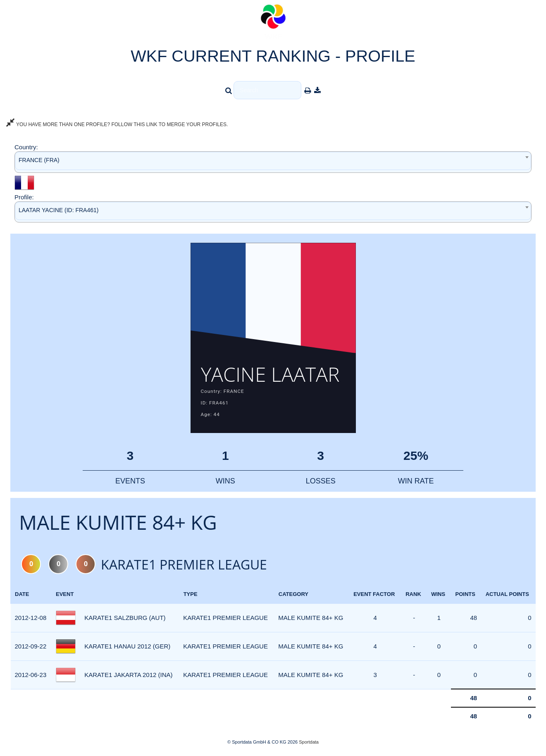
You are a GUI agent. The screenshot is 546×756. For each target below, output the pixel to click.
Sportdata (309, 742)
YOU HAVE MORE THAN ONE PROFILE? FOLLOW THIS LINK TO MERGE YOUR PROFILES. (117, 124)
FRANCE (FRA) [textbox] (39, 160)
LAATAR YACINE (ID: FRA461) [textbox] (58, 210)
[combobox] (273, 162)
